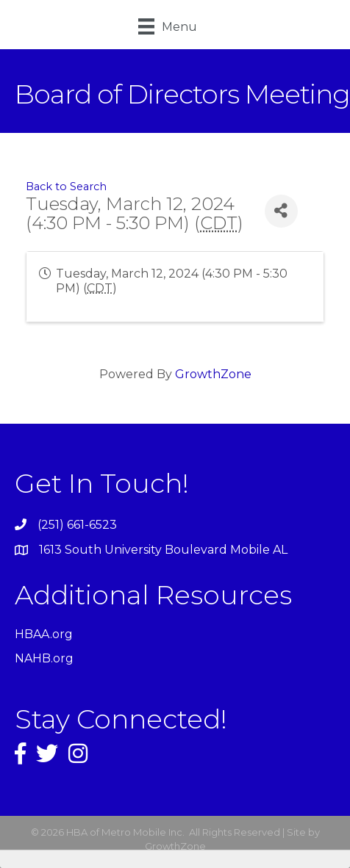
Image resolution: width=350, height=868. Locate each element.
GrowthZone (213, 374)
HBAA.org (44, 634)
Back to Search (66, 187)
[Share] (281, 211)
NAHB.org (44, 658)
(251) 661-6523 (77, 525)
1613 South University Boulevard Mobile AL (163, 550)
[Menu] (168, 26)
